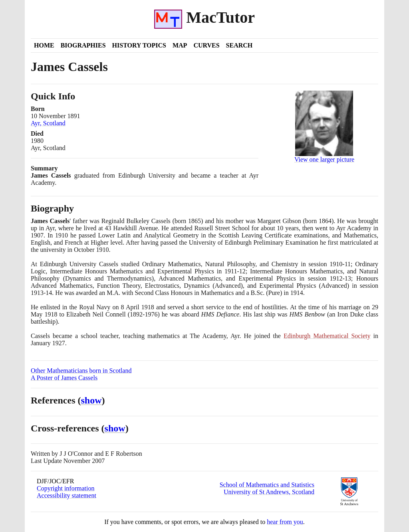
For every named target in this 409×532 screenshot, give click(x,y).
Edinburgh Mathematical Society (327, 336)
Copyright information (66, 488)
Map (180, 45)
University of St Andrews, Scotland (269, 492)
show (91, 400)
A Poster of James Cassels (64, 378)
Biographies (83, 45)
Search (239, 45)
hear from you (285, 522)
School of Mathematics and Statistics (267, 485)
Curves (206, 45)
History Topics (139, 45)
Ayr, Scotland (48, 123)
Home (44, 45)
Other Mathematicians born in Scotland (81, 371)
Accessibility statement (67, 495)
